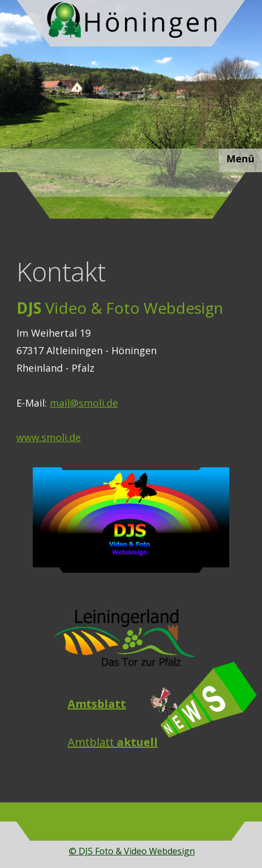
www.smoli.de (49, 437)
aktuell (137, 742)
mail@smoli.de (84, 403)
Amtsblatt (97, 704)
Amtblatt (92, 742)
